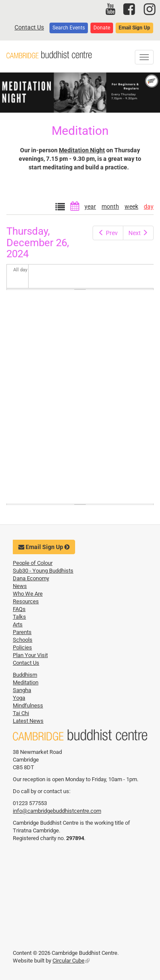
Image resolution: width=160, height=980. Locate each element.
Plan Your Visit (30, 655)
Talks (19, 617)
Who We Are (28, 594)
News (20, 586)
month (110, 206)
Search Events (69, 28)
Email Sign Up (134, 28)
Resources (26, 601)
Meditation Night (82, 150)
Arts (18, 624)
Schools (23, 640)
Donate (102, 28)
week (131, 206)
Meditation (26, 682)
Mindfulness (28, 705)
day (149, 206)
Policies (22, 647)
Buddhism (25, 675)
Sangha (22, 690)
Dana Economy (31, 578)
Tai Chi (21, 713)
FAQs (19, 609)
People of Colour (33, 563)
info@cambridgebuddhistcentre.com (57, 811)
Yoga (19, 698)
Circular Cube (71, 961)
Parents (22, 632)
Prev (108, 233)
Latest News (28, 721)
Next (138, 233)
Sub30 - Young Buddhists (43, 571)
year (90, 206)
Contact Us (29, 27)
